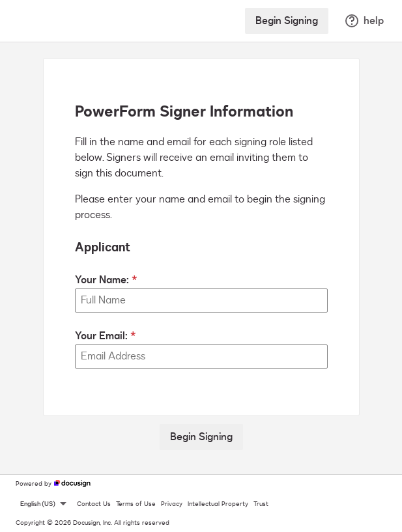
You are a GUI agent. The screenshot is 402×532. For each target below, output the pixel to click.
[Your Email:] (201, 357)
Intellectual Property (218, 504)
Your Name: (102, 280)
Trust (261, 504)
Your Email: (101, 336)
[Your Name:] (201, 301)
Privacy (172, 504)
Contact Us (94, 504)
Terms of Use (136, 504)
